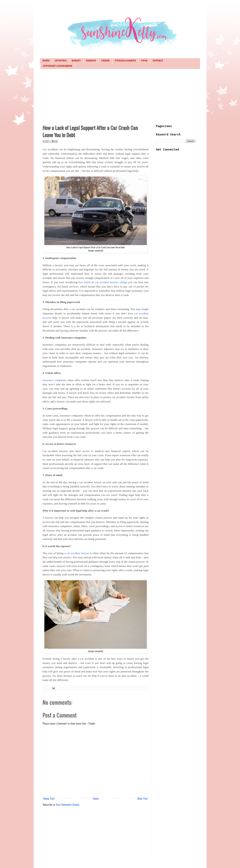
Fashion (91, 61)
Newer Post (49, 799)
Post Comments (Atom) (68, 805)
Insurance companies (55, 380)
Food (144, 61)
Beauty (76, 61)
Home (46, 61)
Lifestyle (61, 61)
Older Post (142, 799)
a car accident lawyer (77, 553)
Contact (158, 61)
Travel (105, 61)
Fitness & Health (125, 61)
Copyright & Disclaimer (57, 66)
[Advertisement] (120, 96)
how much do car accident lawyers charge (103, 282)
